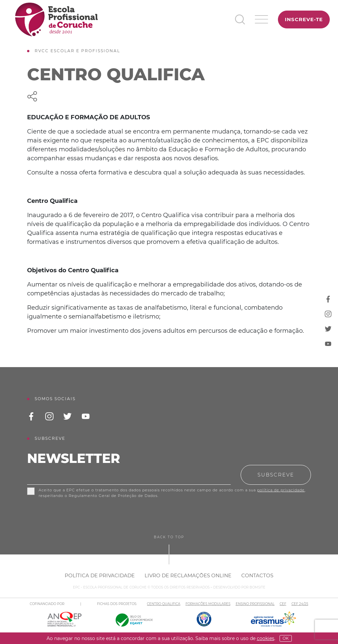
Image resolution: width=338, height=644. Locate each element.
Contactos (257, 575)
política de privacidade (281, 490)
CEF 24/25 (300, 604)
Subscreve (276, 475)
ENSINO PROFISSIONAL (255, 604)
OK (286, 638)
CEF (283, 604)
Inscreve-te (304, 19)
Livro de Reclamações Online (188, 575)
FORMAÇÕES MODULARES (208, 604)
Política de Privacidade (100, 575)
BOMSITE (257, 587)
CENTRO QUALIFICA (164, 604)
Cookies (266, 638)
